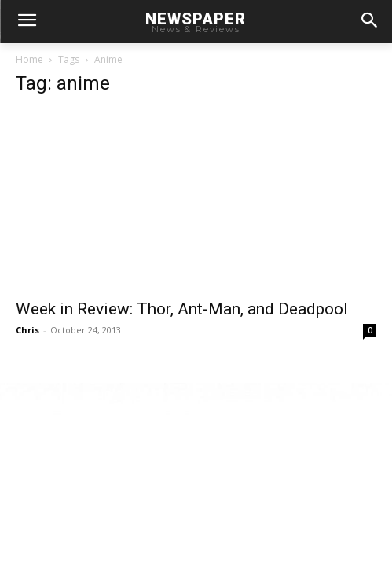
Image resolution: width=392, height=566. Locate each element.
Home (29, 59)
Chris (27, 330)
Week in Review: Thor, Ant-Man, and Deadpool (182, 309)
